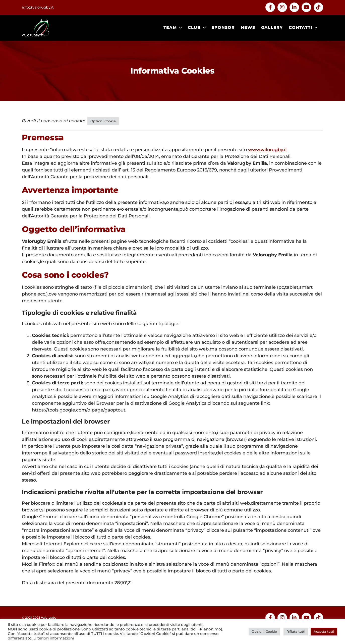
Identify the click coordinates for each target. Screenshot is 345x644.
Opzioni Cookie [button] (103, 121)
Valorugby (49, 618)
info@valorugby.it (38, 7)
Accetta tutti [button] (324, 631)
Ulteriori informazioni (54, 638)
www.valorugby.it (268, 150)
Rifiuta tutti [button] (296, 631)
